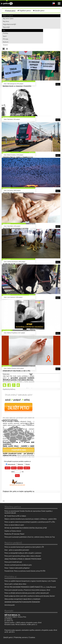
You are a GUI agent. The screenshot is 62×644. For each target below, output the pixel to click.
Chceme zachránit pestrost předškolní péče (18, 565)
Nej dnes (6, 21)
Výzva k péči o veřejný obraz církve (15, 584)
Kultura (6, 42)
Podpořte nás (18, 451)
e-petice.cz (7, 4)
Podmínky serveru (21, 637)
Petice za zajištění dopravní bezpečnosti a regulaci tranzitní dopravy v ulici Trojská (30, 581)
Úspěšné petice (25, 11)
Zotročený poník (10, 605)
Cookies (32, 637)
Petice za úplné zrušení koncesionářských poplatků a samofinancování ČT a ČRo (30, 522)
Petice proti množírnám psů (13, 562)
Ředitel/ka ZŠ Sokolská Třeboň (14, 534)
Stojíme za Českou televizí (13, 531)
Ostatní (5, 45)
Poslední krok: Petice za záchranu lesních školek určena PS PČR (25, 571)
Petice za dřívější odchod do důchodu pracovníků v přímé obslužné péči (27, 593)
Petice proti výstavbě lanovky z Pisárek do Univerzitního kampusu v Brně (27, 590)
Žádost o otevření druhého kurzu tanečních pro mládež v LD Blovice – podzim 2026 (30, 519)
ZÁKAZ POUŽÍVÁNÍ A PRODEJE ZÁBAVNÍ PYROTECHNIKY (23, 559)
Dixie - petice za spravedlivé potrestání (17, 550)
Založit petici (40, 11)
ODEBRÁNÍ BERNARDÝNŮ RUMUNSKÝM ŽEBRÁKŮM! (22, 602)
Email (18, 385)
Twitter (5, 385)
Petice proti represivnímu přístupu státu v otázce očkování (23, 556)
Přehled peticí (10, 11)
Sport (5, 36)
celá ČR (29, 423)
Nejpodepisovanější (9, 24)
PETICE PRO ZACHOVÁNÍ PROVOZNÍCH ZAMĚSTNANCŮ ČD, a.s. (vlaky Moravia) (30, 587)
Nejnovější (6, 27)
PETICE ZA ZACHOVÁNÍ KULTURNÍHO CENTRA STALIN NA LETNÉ (26, 528)
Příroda (5, 39)
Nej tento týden (8, 18)
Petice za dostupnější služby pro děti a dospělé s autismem (23, 553)
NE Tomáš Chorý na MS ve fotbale (15, 516)
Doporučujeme (8, 15)
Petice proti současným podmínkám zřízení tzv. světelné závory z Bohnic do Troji (30, 537)
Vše (4, 30)
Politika (5, 33)
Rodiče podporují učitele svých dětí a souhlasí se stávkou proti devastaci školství (30, 596)
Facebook (9, 385)
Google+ (14, 385)
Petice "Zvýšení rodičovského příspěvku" (17, 568)
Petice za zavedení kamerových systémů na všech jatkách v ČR (24, 547)
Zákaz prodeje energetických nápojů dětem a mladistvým (22, 599)
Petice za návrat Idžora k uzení (14, 525)
